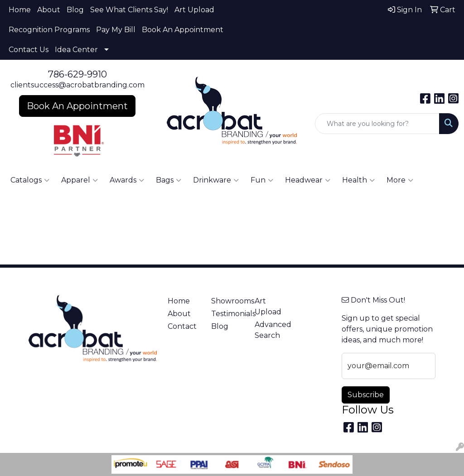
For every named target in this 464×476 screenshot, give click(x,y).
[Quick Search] (377, 124)
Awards (127, 180)
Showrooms (227, 301)
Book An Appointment (183, 30)
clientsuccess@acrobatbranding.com (77, 85)
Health (358, 180)
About (49, 10)
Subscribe (366, 395)
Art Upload (194, 10)
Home (20, 10)
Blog (75, 10)
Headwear (308, 180)
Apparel (80, 180)
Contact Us (29, 50)
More (400, 180)
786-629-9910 (77, 74)
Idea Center (76, 50)
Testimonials (227, 314)
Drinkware (216, 180)
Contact (182, 326)
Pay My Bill (116, 30)
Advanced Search (271, 330)
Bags (169, 180)
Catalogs (30, 180)
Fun (262, 180)
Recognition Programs (49, 30)
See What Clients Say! (129, 10)
